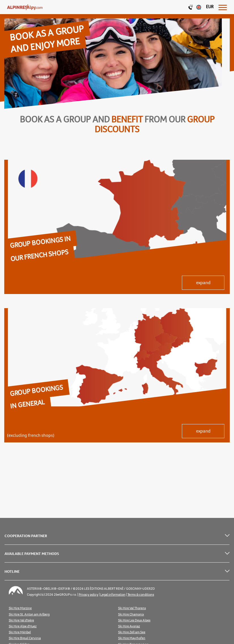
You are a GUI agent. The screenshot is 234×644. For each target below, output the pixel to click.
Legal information (113, 595)
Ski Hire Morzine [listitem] (20, 608)
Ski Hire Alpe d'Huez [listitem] (23, 626)
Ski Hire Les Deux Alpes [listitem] (134, 620)
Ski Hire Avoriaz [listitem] (129, 626)
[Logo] (25, 7)
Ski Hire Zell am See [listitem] (132, 632)
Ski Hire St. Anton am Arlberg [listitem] (29, 614)
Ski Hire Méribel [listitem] (20, 632)
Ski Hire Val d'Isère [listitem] (21, 620)
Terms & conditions (141, 595)
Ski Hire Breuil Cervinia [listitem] (25, 638)
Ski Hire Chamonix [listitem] (131, 614)
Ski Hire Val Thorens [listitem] (132, 608)
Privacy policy (89, 595)
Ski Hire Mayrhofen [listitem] (132, 638)
